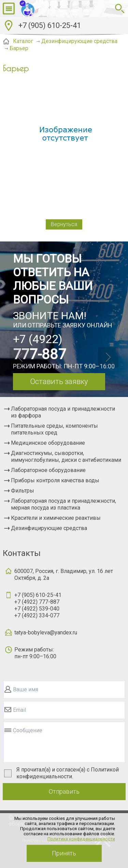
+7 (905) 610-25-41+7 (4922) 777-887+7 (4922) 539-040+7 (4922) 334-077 (38, 605)
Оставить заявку (59, 381)
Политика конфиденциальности (81, 839)
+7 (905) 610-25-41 (50, 25)
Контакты (22, 553)
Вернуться (64, 224)
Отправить (64, 791)
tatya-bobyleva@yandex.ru (46, 632)
